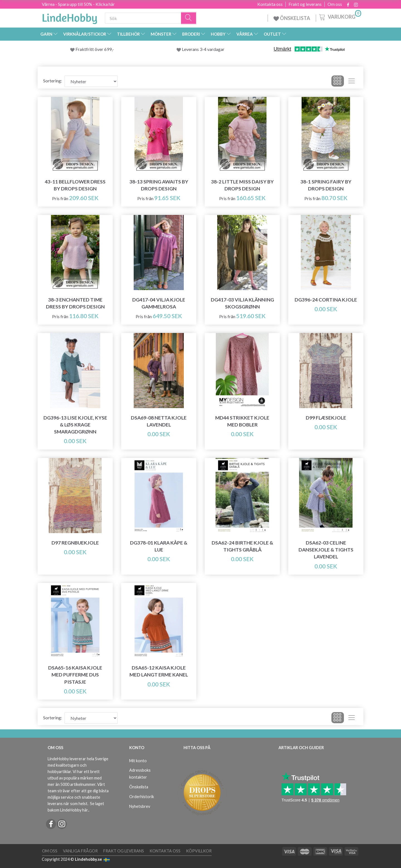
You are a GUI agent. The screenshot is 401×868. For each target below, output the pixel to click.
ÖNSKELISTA (292, 18)
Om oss (335, 4)
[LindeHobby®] (70, 17)
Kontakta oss (270, 4)
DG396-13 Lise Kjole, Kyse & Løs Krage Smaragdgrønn (75, 425)
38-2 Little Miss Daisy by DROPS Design (242, 185)
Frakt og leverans (305, 4)
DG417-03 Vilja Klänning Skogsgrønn (242, 303)
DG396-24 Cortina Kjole (326, 300)
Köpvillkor (199, 851)
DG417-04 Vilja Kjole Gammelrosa (159, 303)
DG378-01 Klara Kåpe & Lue (159, 546)
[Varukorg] (340, 16)
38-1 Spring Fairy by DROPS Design (326, 185)
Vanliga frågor (80, 851)
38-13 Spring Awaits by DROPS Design (159, 185)
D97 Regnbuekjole (75, 543)
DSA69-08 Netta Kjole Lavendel (159, 421)
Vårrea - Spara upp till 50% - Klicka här (78, 4)
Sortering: (53, 81)
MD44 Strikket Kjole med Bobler (242, 421)
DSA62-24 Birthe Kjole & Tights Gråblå (242, 546)
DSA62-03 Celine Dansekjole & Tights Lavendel (326, 550)
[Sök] (189, 18)
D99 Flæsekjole (326, 418)
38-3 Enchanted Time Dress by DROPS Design (75, 303)
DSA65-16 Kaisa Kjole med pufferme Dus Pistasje (75, 675)
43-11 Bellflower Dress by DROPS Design (75, 185)
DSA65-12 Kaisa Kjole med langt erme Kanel (159, 671)
